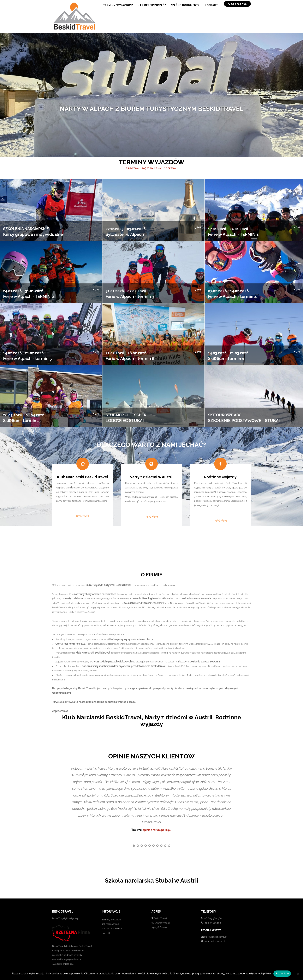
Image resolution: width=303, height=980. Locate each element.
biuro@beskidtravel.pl (216, 929)
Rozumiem (282, 973)
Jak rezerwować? (111, 916)
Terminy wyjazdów (112, 912)
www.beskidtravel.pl (214, 933)
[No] (298, 974)
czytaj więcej (83, 516)
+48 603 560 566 (213, 910)
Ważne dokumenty (112, 920)
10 (169, 838)
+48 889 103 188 (212, 915)
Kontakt (106, 925)
